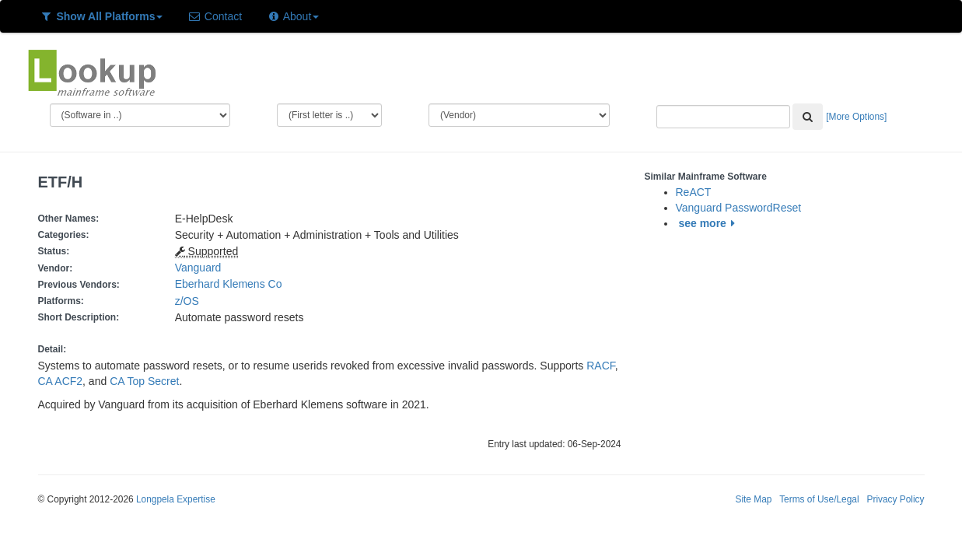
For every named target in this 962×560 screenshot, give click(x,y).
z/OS (190, 301)
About (293, 16)
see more (709, 223)
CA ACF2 (61, 381)
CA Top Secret (144, 381)
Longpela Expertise (176, 499)
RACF (601, 366)
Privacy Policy (895, 499)
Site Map (753, 499)
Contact (215, 16)
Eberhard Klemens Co (229, 284)
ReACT (694, 192)
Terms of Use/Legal (819, 499)
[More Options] (856, 117)
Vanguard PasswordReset (739, 208)
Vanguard (198, 268)
